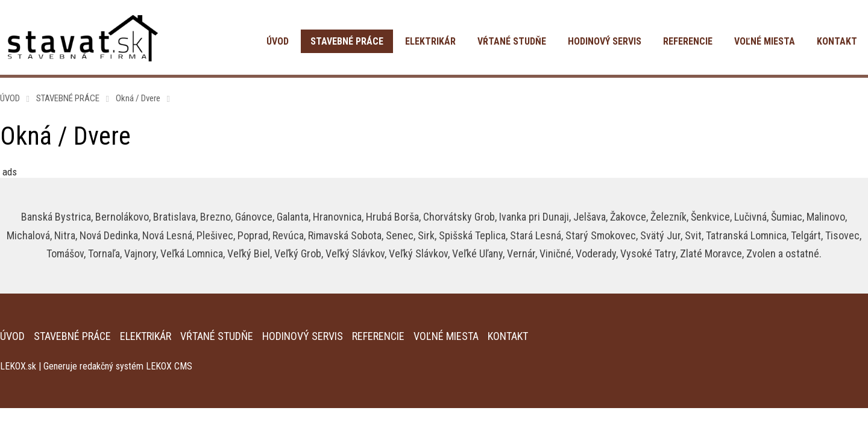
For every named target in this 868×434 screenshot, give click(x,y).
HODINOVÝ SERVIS (605, 41)
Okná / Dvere (138, 98)
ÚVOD (278, 41)
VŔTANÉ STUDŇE (512, 41)
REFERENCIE (688, 41)
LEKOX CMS (169, 366)
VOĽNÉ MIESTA (765, 41)
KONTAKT (837, 41)
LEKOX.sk (18, 366)
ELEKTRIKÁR (430, 41)
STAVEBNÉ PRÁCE (347, 41)
